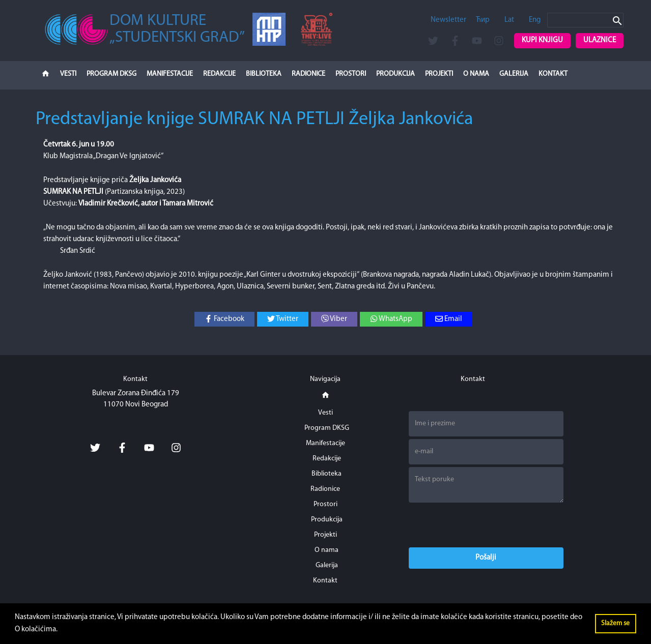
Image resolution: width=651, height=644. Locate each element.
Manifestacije (170, 74)
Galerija (514, 74)
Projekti (439, 74)
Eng (535, 20)
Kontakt (553, 74)
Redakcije (219, 74)
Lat (509, 20)
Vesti (68, 74)
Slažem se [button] (615, 623)
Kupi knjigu (542, 40)
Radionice (308, 74)
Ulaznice (600, 40)
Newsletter (448, 20)
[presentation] (486, 525)
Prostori (351, 74)
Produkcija (395, 74)
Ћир (483, 20)
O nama (476, 74)
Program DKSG (111, 74)
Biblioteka (264, 74)
